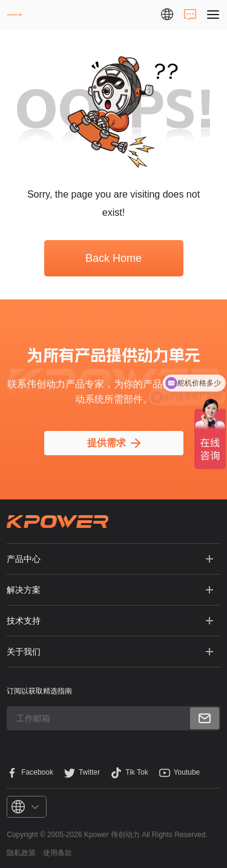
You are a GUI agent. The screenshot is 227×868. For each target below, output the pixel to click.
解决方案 (24, 590)
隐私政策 (21, 853)
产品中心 (24, 559)
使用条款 (58, 853)
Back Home (113, 258)
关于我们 (24, 652)
